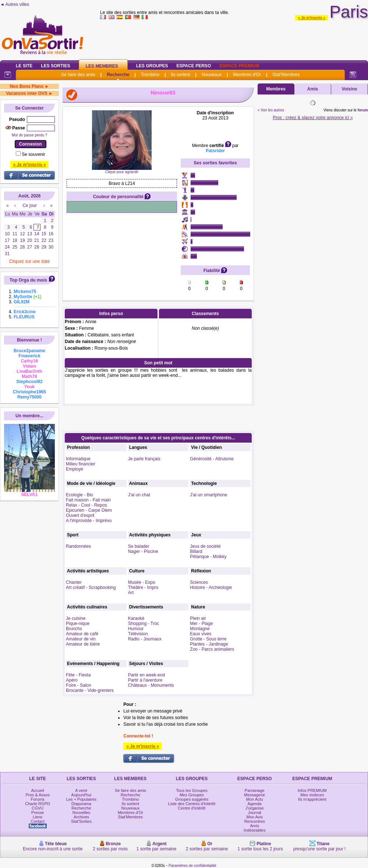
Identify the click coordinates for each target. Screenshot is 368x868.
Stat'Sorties (81, 821)
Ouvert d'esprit (80, 515)
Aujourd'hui (82, 795)
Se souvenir (33, 154)
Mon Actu (255, 799)
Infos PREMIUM (312, 790)
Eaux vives (201, 634)
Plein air (198, 618)
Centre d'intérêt (192, 808)
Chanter (74, 582)
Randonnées (78, 546)
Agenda (255, 804)
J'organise (255, 808)
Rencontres (255, 821)
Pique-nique (78, 624)
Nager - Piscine (143, 551)
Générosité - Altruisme (212, 459)
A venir (81, 790)
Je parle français (144, 459)
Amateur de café (82, 634)
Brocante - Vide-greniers (90, 690)
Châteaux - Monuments (151, 685)
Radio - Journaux (145, 639)
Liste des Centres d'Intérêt (192, 804)
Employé (75, 469)
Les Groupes (152, 66)
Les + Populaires (81, 799)
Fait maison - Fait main (88, 500)
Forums (38, 799)
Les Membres (102, 66)
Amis (313, 89)
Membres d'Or (247, 75)
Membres (276, 89)
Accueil (37, 790)
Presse (38, 812)
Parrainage (255, 790)
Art (131, 593)
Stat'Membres (286, 75)
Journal (255, 812)
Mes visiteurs (312, 795)
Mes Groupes (192, 795)
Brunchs (74, 629)
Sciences (199, 582)
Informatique (78, 459)
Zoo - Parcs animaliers (212, 649)
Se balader (139, 546)
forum (363, 110)
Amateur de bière (83, 644)
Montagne (200, 629)
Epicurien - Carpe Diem (89, 510)
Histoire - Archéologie (211, 587)
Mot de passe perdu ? (30, 135)
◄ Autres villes (15, 4)
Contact (38, 821)
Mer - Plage (201, 624)
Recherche (118, 75)
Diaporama (81, 804)
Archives (81, 817)
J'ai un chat (139, 495)
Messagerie (254, 795)
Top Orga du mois (28, 280)
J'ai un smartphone (208, 495)
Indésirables (254, 830)
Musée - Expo (142, 582)
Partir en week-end (147, 675)
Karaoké (136, 618)
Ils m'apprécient (312, 799)
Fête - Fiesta (78, 675)
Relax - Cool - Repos (86, 505)
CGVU (38, 808)
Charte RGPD (38, 804)
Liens (38, 817)
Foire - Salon (79, 685)
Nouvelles (81, 812)
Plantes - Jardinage (209, 644)
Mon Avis (255, 817)
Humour (136, 629)
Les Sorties (55, 66)
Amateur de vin (81, 639)
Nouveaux (212, 75)
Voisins (350, 89)
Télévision (138, 634)
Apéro (72, 680)
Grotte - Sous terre (208, 639)
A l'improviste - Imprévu (89, 521)
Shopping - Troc (144, 624)
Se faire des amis (78, 75)
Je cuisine (76, 618)
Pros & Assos (37, 795)
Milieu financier (81, 464)
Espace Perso (194, 66)
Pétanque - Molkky (208, 557)
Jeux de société (205, 546)
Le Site (24, 66)
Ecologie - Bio (79, 495)
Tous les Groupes (192, 790)
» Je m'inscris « (312, 18)
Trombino (150, 75)
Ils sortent (180, 75)
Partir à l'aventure (145, 680)
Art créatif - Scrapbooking (91, 587)
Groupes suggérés (192, 799)
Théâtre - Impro (143, 587)
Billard (196, 551)
